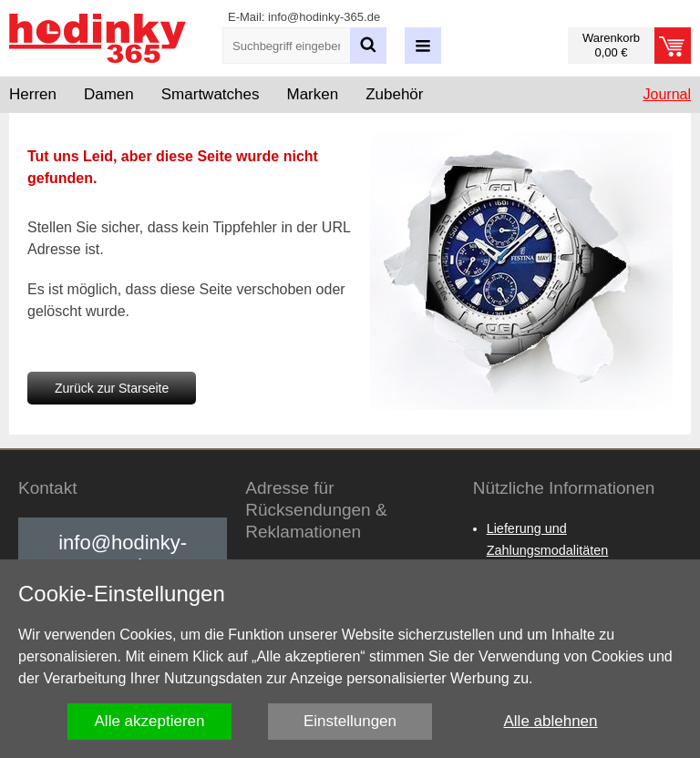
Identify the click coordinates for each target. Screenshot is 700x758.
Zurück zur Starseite (112, 388)
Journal (667, 94)
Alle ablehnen (550, 721)
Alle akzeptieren (150, 721)
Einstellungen (350, 721)
